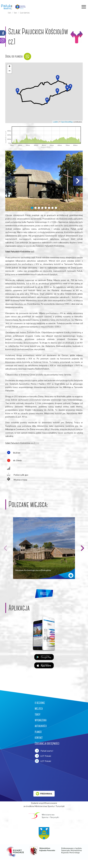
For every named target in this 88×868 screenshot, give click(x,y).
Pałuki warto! (44, 751)
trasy (38, 714)
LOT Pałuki (43, 756)
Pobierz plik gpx (17, 475)
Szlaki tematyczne (25, 13)
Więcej (44, 593)
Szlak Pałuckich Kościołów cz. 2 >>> (22, 443)
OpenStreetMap (67, 122)
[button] (67, 88)
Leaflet (55, 122)
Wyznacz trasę (16, 479)
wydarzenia (41, 720)
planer (38, 732)
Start (9, 13)
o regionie (40, 703)
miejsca (39, 708)
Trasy (15, 13)
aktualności (41, 726)
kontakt (39, 738)
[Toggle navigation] (58, 7)
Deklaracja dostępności (47, 743)
